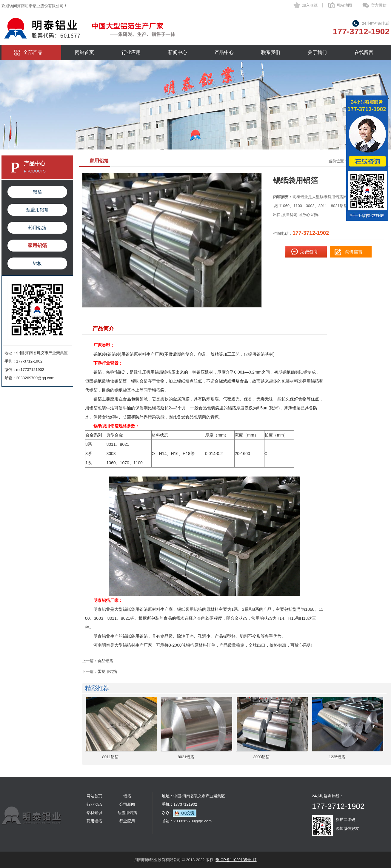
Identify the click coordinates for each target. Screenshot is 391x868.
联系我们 (271, 52)
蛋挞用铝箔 (107, 672)
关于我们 (317, 52)
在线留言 (364, 52)
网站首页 (84, 52)
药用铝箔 (37, 228)
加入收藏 (310, 5)
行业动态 (94, 804)
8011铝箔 (111, 757)
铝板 (37, 263)
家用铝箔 (37, 245)
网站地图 (344, 5)
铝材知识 (94, 813)
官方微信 (379, 5)
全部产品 (33, 52)
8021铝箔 (186, 757)
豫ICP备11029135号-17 (236, 860)
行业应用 (131, 52)
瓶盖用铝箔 (37, 210)
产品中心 (224, 52)
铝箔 (37, 192)
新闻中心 (178, 52)
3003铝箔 (262, 757)
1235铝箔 (337, 757)
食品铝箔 (105, 661)
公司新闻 (127, 804)
